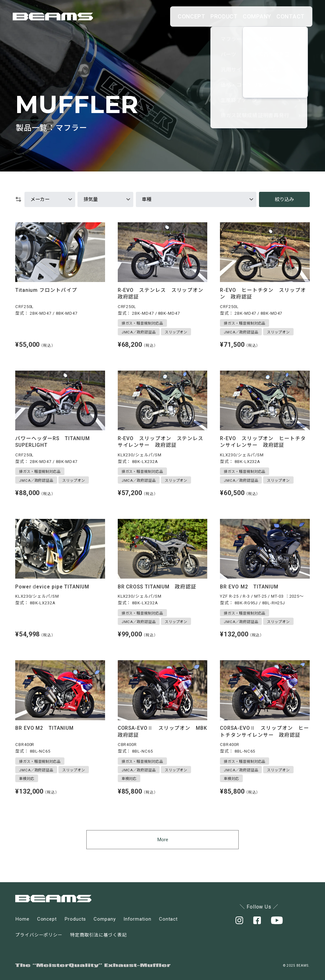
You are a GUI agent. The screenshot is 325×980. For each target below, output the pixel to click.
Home (22, 919)
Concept (47, 919)
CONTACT (285, 16)
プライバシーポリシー (39, 935)
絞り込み (284, 199)
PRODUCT (192, 16)
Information (137, 919)
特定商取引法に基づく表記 (99, 935)
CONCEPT (146, 16)
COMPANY (238, 16)
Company (105, 919)
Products (75, 919)
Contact (168, 919)
